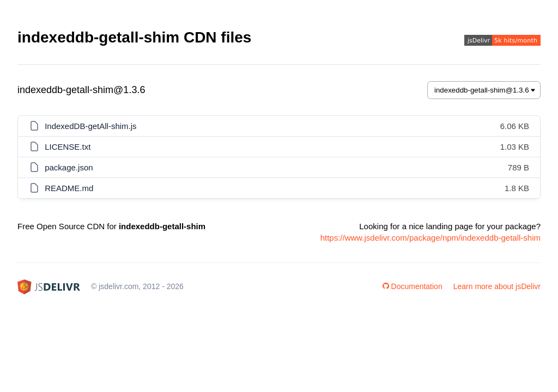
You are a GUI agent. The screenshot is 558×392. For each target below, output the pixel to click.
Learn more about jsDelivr (497, 286)
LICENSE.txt (68, 147)
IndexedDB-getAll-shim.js (90, 126)
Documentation (413, 286)
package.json (69, 167)
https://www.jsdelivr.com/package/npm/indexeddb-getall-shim (430, 238)
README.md (69, 188)
